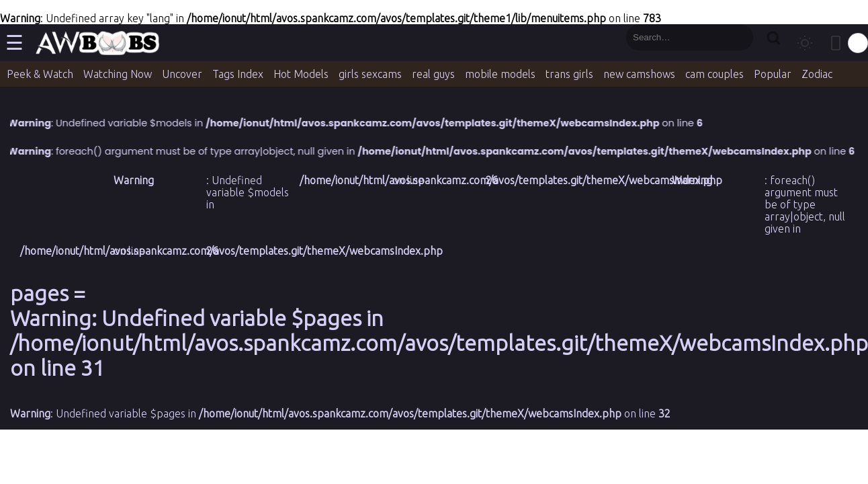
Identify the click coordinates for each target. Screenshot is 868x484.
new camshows (639, 74)
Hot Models (301, 74)
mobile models (500, 74)
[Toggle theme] (805, 43)
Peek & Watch (40, 74)
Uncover (182, 74)
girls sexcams (370, 74)
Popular (773, 74)
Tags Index (238, 74)
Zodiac (817, 74)
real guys (433, 74)
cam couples (714, 74)
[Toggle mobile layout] (836, 43)
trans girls (569, 74)
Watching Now (118, 74)
